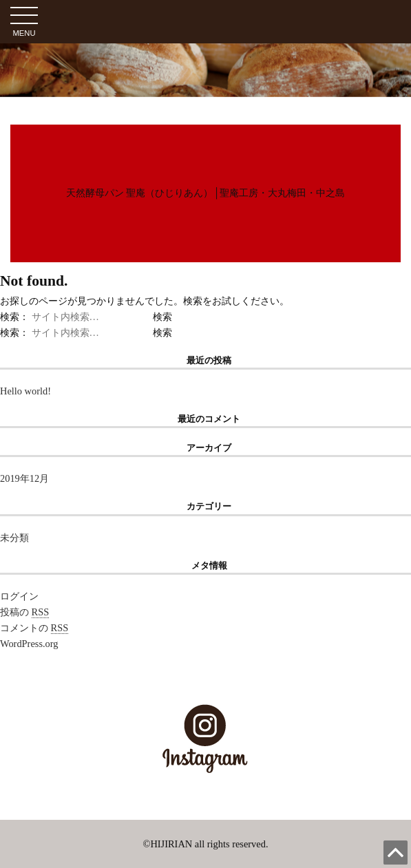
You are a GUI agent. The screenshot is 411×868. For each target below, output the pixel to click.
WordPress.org (29, 644)
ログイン (19, 596)
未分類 (14, 538)
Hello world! (25, 391)
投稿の (24, 612)
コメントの (34, 628)
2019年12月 (24, 478)
